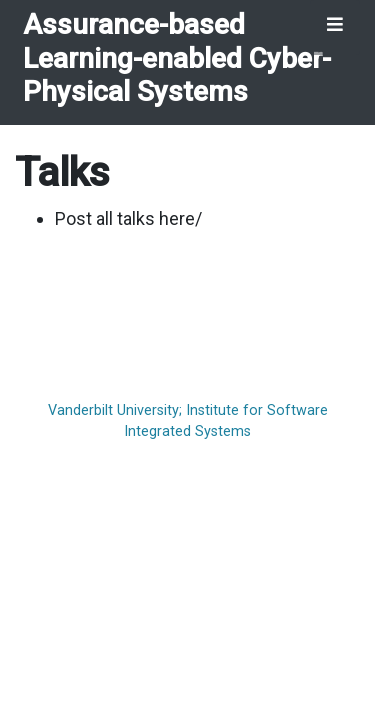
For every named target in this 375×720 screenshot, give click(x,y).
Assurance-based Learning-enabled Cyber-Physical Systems (177, 58)
